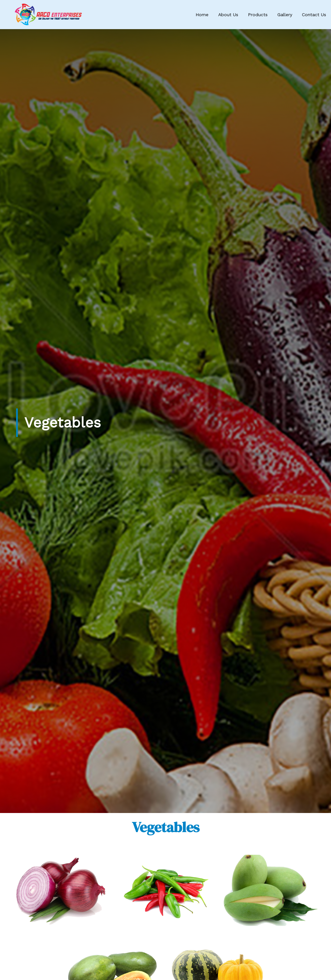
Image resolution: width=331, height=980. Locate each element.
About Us (228, 15)
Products (258, 15)
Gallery (285, 15)
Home (202, 15)
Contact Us (314, 15)
